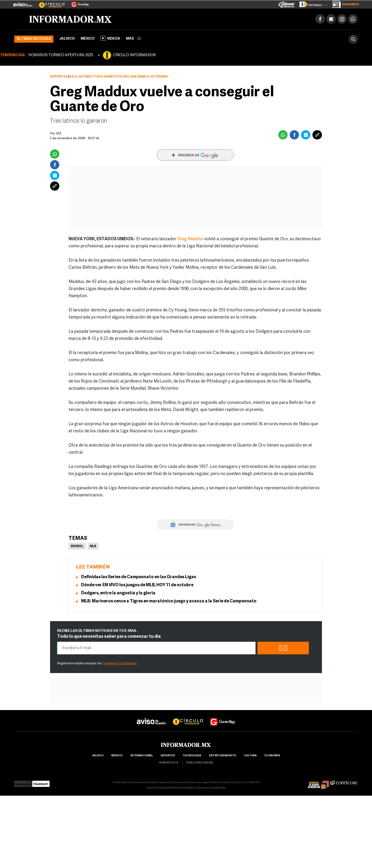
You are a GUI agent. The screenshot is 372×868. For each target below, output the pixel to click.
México (88, 39)
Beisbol (77, 546)
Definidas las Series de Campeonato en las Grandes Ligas (139, 577)
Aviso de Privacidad (158, 788)
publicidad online (200, 763)
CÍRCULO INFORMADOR (134, 55)
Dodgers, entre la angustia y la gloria (118, 593)
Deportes (59, 77)
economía (272, 756)
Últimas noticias (34, 39)
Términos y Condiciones (119, 663)
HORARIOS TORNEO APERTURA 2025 (61, 55)
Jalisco (67, 39)
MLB (93, 546)
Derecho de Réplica (184, 788)
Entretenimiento (223, 756)
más (134, 39)
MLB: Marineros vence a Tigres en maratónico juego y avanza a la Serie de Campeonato (169, 601)
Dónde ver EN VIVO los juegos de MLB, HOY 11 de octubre (137, 585)
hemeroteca (168, 763)
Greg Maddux (190, 239)
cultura (250, 756)
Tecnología (192, 756)
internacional (142, 756)
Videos (110, 38)
